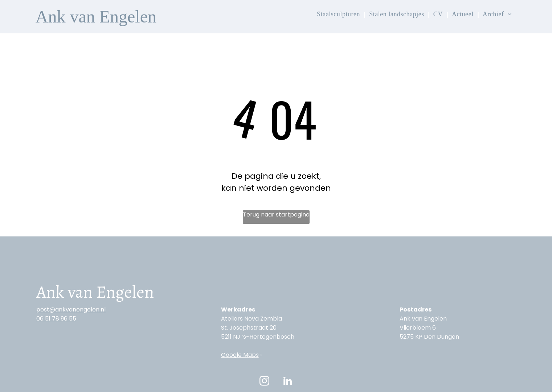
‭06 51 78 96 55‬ (56, 319)
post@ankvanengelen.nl (71, 310)
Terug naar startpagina (276, 214)
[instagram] (265, 382)
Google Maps (240, 355)
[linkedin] (288, 382)
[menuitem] (339, 14)
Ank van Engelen (96, 16)
